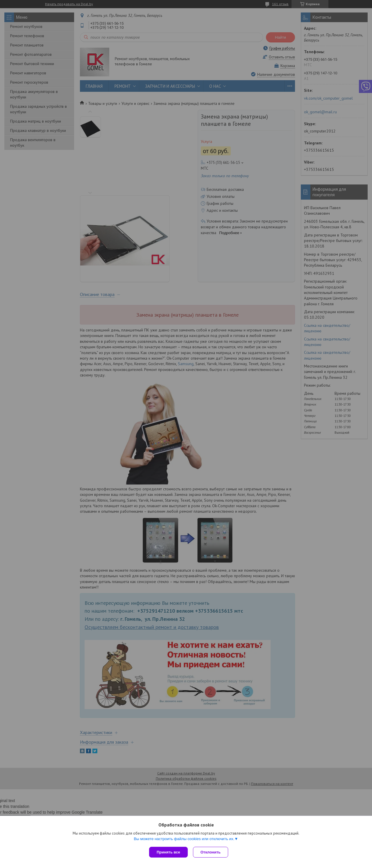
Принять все (168, 852)
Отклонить (211, 852)
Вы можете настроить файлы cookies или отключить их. (184, 839)
